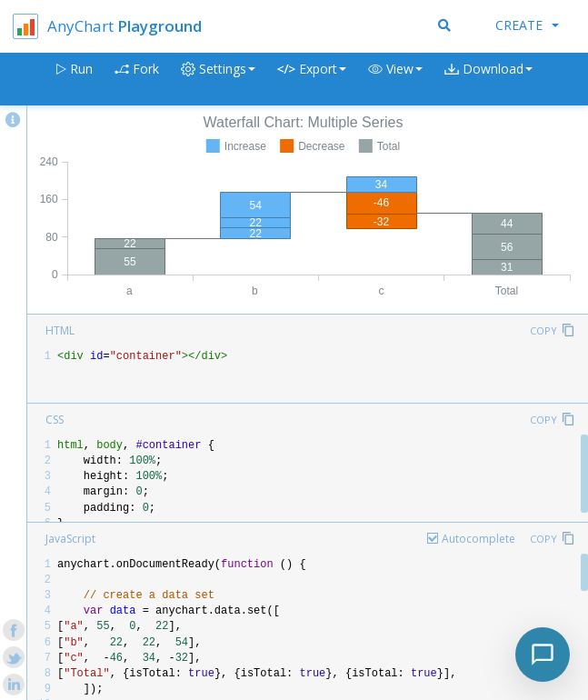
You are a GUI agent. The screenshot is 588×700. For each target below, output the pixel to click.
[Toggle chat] (543, 655)
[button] (395, 80)
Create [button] (527, 25)
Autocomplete (478, 539)
